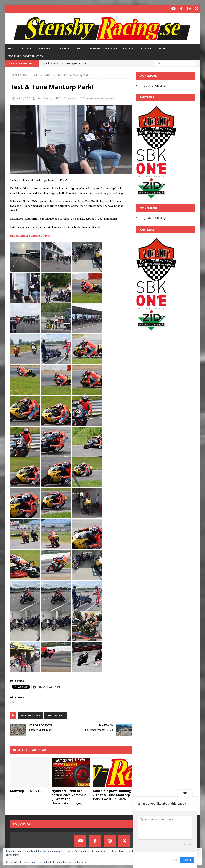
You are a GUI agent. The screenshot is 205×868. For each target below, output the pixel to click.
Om (78, 48)
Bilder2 (25, 235)
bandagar (72, 98)
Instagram (45, 48)
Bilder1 (15, 235)
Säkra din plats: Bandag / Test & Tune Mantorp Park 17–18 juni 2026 (112, 794)
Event (62, 48)
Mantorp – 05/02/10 (26, 790)
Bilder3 (35, 235)
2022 (62, 98)
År (36, 75)
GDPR (162, 48)
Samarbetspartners (103, 48)
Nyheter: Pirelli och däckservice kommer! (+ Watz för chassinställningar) (69, 796)
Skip (174, 860)
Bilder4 (46, 235)
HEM (11, 48)
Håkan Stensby (44, 98)
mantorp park (30, 715)
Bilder (24, 48)
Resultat (129, 48)
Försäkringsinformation (26, 55)
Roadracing (56, 715)
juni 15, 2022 (23, 98)
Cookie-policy (80, 862)
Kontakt (147, 48)
